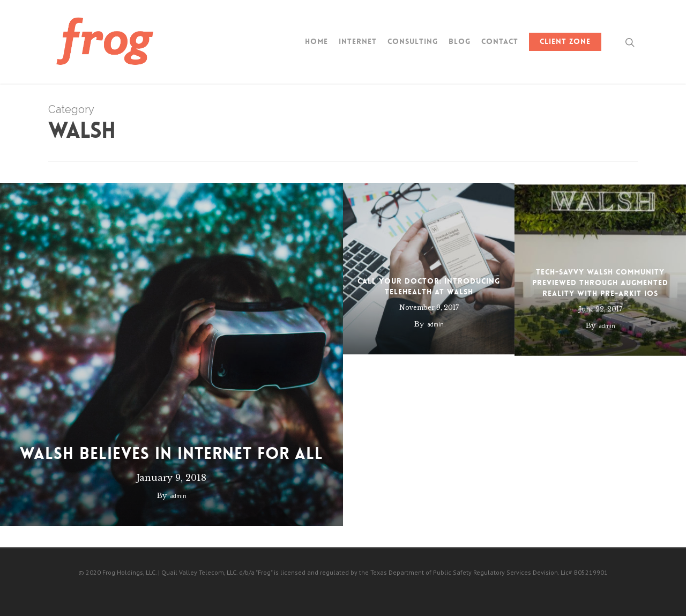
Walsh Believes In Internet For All (171, 454)
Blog (460, 41)
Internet (358, 41)
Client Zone (565, 41)
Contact (500, 41)
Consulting (413, 41)
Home (316, 41)
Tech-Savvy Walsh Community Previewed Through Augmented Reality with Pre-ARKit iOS (600, 291)
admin (178, 496)
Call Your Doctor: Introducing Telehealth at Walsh (429, 288)
